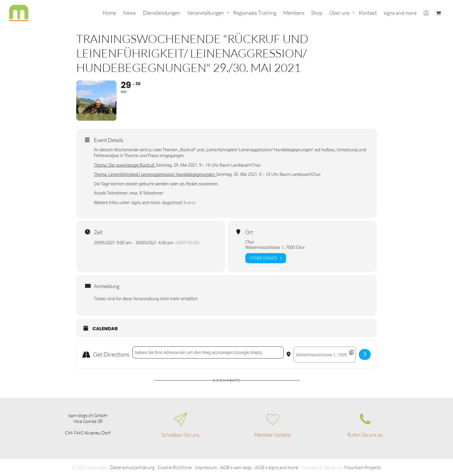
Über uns (340, 13)
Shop (317, 13)
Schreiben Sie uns (180, 435)
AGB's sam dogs (236, 467)
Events (190, 203)
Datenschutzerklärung (132, 467)
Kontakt (368, 13)
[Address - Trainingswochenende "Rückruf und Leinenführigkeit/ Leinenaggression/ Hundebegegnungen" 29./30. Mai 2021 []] (208, 353)
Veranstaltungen (206, 13)
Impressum (206, 467)
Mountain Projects (362, 467)
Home (109, 13)
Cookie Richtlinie (175, 467)
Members (294, 13)
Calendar (105, 329)
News (129, 13)
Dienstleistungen (161, 13)
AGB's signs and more (277, 467)
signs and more (400, 13)
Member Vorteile (273, 435)
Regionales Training (255, 13)
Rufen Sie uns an (365, 435)
